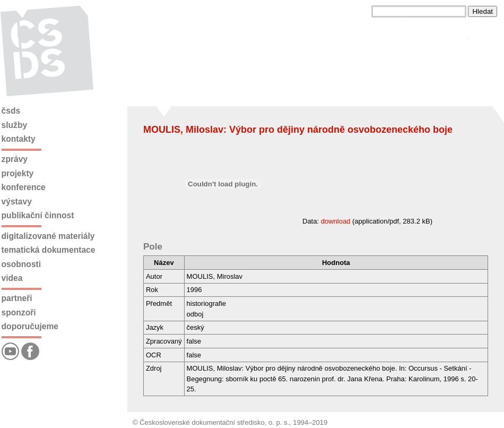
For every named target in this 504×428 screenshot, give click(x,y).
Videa (12, 278)
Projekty (18, 173)
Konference (24, 187)
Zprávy (15, 159)
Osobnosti (21, 264)
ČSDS (11, 111)
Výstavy (17, 202)
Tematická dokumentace (49, 250)
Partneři (17, 298)
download (336, 221)
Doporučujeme (30, 326)
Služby (15, 125)
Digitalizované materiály (48, 236)
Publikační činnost (38, 215)
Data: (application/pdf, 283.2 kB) (288, 221)
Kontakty (19, 139)
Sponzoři (19, 313)
